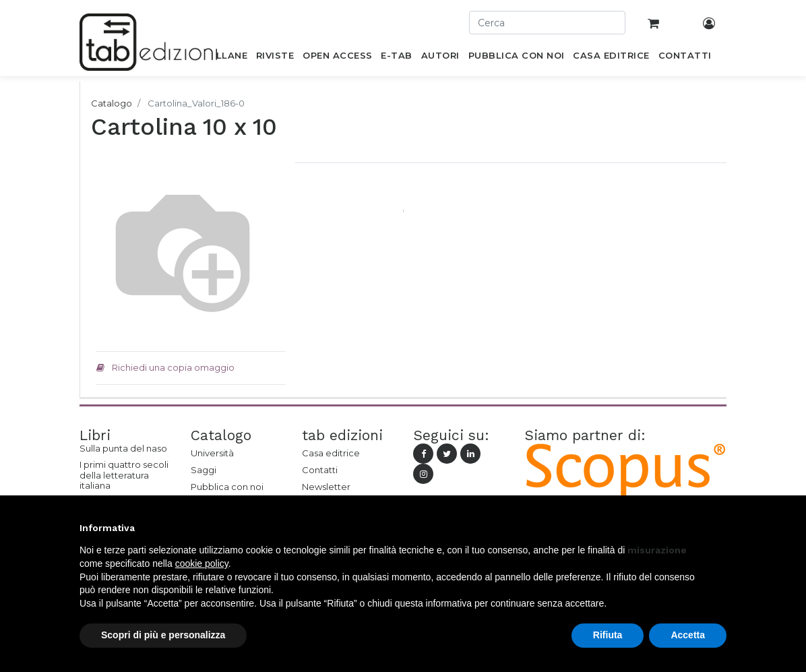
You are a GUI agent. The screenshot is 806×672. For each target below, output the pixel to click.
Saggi (204, 470)
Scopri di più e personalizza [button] (163, 635)
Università (212, 453)
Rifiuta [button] (608, 635)
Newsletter (326, 487)
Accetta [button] (688, 635)
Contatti (320, 470)
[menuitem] (224, 58)
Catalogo (112, 103)
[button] (720, 528)
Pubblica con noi (227, 487)
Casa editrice (331, 453)
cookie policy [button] (202, 563)
